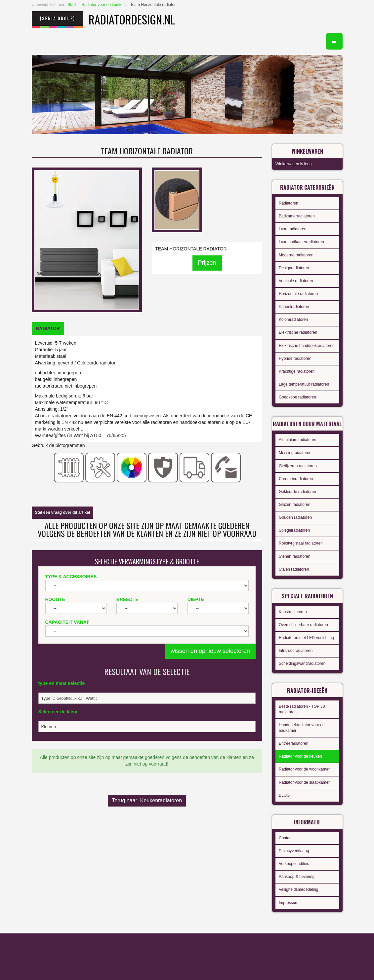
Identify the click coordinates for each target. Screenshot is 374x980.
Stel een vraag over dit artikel (63, 512)
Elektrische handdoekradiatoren (307, 346)
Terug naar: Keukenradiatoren (147, 800)
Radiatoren (289, 203)
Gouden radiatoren (295, 517)
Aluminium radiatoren (297, 440)
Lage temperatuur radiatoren (304, 384)
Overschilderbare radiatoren (303, 625)
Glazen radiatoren (294, 505)
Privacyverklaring (294, 851)
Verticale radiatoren (296, 281)
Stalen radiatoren (294, 569)
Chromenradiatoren (296, 479)
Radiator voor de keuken (103, 5)
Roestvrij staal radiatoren (301, 543)
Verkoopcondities (294, 864)
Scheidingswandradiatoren (302, 663)
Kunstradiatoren (293, 612)
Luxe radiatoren (292, 229)
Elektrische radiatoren (298, 332)
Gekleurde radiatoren (297, 492)
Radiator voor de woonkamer (304, 769)
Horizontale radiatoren (298, 294)
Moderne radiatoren (296, 255)
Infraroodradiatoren (296, 651)
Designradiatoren (294, 268)
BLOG (284, 795)
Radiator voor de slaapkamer (304, 782)
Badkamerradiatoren (297, 216)
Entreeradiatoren (293, 743)
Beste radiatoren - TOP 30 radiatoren (302, 709)
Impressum (289, 903)
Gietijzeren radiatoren (298, 466)
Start (72, 5)
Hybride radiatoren (295, 358)
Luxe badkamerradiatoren (301, 242)
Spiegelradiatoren (294, 530)
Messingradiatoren (295, 453)
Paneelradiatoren (294, 307)
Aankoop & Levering (297, 877)
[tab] (48, 328)
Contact (286, 838)
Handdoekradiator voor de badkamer (302, 728)
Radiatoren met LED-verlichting (306, 638)
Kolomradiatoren (293, 320)
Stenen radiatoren (294, 556)
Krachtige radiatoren (297, 371)
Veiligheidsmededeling (298, 889)
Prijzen (207, 263)
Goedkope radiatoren (297, 397)
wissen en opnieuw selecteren (210, 651)
